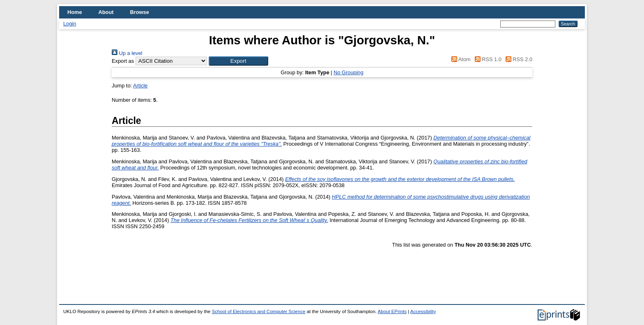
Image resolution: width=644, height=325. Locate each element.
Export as (123, 61)
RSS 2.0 (517, 59)
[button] (238, 61)
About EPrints (392, 311)
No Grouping (348, 72)
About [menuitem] (106, 12)
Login (70, 24)
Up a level (127, 53)
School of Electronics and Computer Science (259, 311)
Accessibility (423, 311)
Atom (460, 59)
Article (140, 86)
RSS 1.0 (487, 59)
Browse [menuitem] (140, 12)
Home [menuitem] (75, 12)
